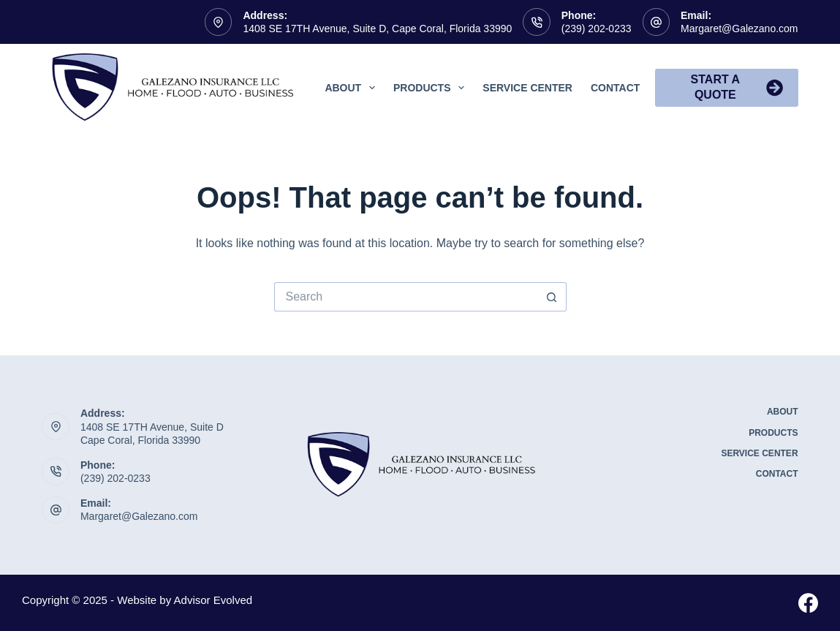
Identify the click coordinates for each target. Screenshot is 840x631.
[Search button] (552, 297)
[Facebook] (808, 603)
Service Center (527, 88)
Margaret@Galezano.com (739, 29)
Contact (615, 88)
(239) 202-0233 (597, 29)
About (353, 88)
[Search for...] (406, 297)
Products (432, 88)
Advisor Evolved (213, 600)
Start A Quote (737, 87)
